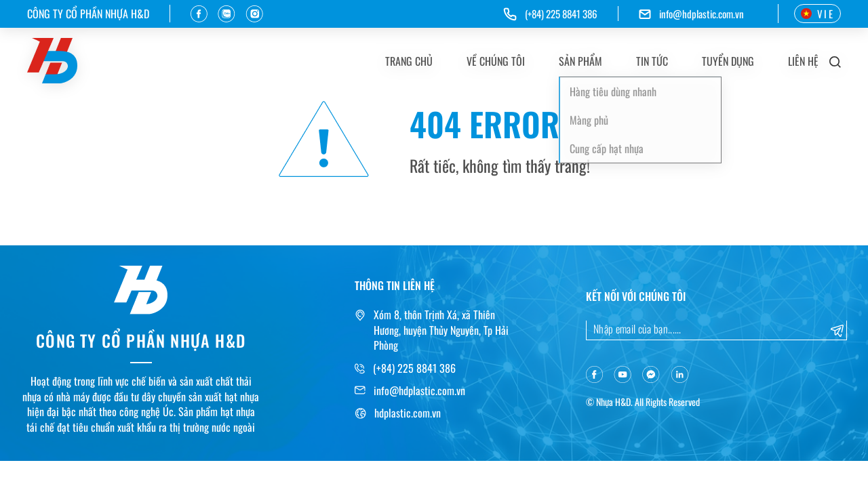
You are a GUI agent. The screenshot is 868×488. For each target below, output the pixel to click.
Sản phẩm (580, 61)
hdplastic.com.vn (408, 413)
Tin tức (652, 61)
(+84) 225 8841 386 (414, 368)
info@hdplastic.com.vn (702, 14)
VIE (817, 14)
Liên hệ (803, 61)
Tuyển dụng (728, 61)
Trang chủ (409, 61)
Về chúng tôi (496, 61)
